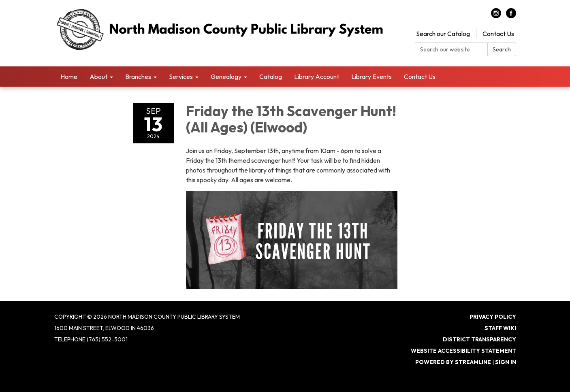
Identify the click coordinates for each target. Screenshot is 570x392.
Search (502, 49)
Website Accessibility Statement (463, 351)
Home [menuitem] (69, 77)
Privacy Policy (493, 317)
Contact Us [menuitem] (420, 77)
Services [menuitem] (181, 77)
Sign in (506, 362)
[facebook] (511, 16)
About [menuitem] (98, 77)
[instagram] (496, 16)
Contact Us (498, 34)
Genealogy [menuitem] (226, 77)
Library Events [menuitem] (371, 77)
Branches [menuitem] (138, 77)
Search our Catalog (443, 34)
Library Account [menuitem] (317, 77)
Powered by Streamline (453, 362)
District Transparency (479, 339)
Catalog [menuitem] (271, 77)
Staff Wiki (500, 328)
